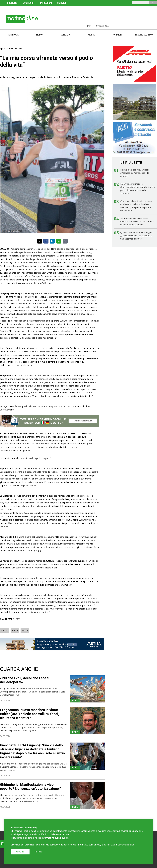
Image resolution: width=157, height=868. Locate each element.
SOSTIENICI (29, 3)
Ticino (39, 35)
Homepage (13, 35)
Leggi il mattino (144, 35)
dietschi (5, 630)
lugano (25, 630)
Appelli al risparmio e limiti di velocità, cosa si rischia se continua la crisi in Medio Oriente (137, 221)
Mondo (92, 35)
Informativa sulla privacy (55, 838)
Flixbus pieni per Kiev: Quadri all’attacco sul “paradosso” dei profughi (135, 173)
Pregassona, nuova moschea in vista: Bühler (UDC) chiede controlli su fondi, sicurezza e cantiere (30, 714)
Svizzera (65, 35)
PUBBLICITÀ (12, 3)
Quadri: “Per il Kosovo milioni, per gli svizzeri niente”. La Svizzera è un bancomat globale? (137, 236)
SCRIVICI (62, 3)
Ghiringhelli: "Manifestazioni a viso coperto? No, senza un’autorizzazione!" (30, 787)
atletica (15, 630)
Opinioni (118, 35)
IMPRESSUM (46, 3)
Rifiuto (39, 852)
